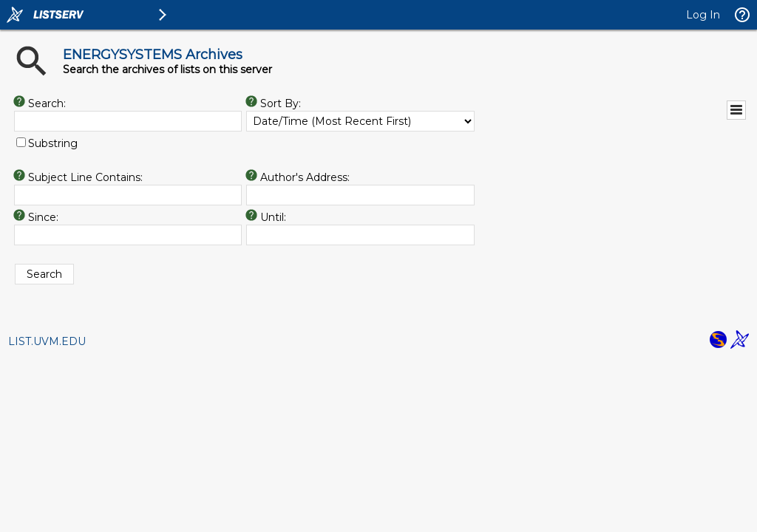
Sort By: (282, 103)
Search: (47, 103)
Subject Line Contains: (85, 177)
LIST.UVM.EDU (47, 341)
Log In (703, 15)
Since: (43, 217)
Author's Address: (306, 177)
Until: (275, 217)
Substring (53, 143)
